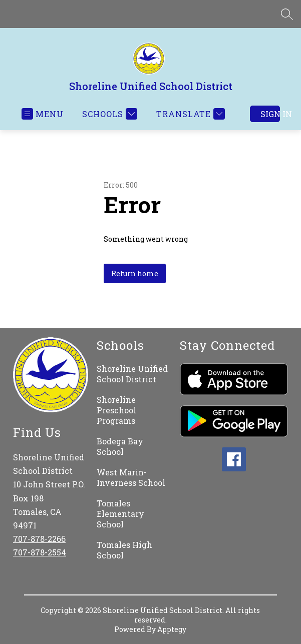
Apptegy (172, 629)
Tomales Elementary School (120, 514)
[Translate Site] (189, 114)
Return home (135, 273)
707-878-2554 (40, 552)
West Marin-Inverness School (131, 477)
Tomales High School (124, 550)
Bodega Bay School (120, 446)
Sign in (270, 114)
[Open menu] (43, 114)
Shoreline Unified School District (132, 374)
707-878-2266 (39, 539)
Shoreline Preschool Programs (116, 410)
